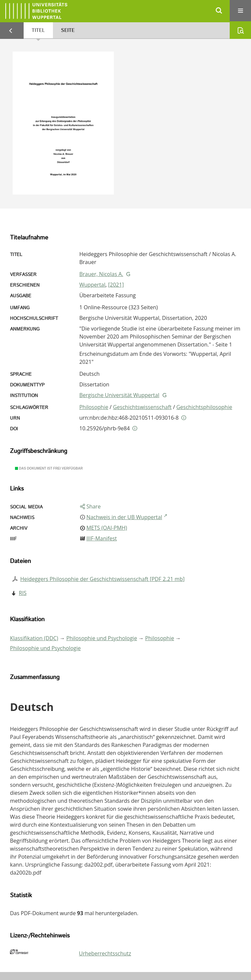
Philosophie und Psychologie (102, 638)
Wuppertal (92, 285)
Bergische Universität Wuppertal (119, 395)
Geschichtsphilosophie (204, 407)
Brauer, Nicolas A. (101, 274)
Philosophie (94, 407)
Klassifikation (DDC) (34, 638)
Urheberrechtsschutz (105, 953)
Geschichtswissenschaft (142, 407)
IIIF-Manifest (102, 538)
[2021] (116, 285)
